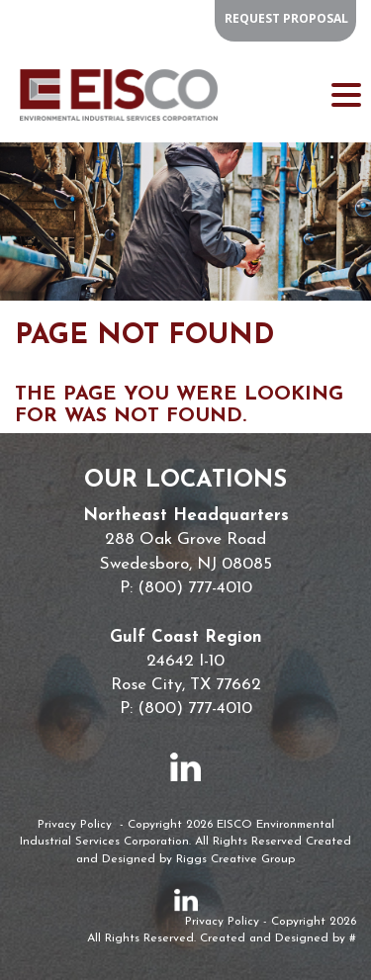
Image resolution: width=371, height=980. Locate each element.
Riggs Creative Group (235, 859)
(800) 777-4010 (195, 588)
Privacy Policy (75, 825)
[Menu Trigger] (346, 94)
